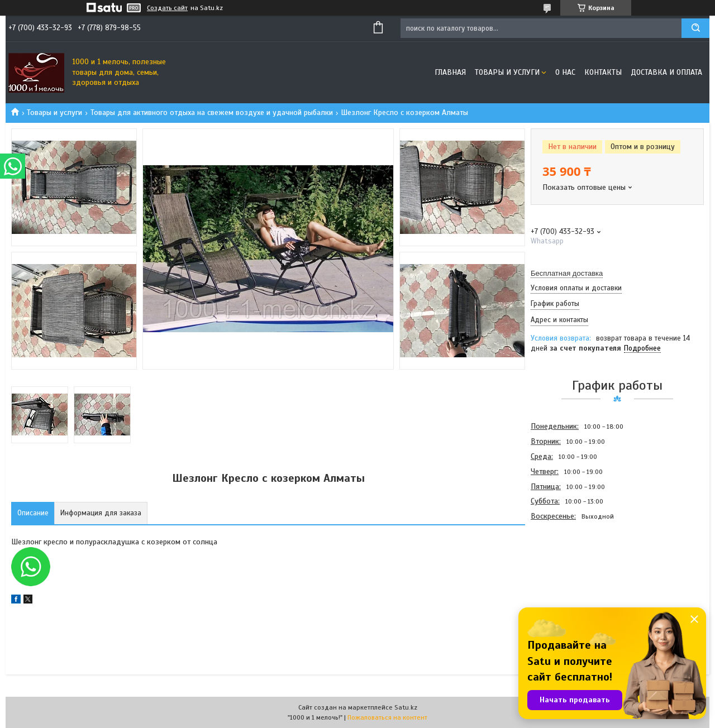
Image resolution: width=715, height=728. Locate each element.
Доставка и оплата (666, 72)
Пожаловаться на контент (387, 717)
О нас (565, 72)
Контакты (603, 72)
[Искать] (695, 28)
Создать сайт (167, 8)
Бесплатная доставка (567, 273)
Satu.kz (406, 707)
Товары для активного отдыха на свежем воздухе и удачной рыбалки (212, 112)
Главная (450, 72)
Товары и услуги (507, 72)
